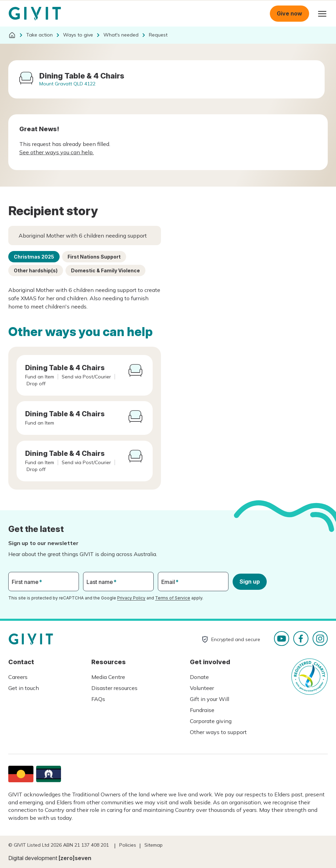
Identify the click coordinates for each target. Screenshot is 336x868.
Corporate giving (211, 721)
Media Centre (108, 677)
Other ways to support (218, 732)
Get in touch (24, 688)
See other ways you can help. (57, 152)
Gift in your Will (210, 699)
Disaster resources (114, 688)
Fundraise (202, 710)
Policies (128, 845)
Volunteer (202, 688)
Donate (199, 677)
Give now (289, 13)
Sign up (250, 582)
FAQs (98, 699)
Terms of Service (173, 598)
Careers (18, 677)
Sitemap (154, 845)
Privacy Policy (131, 598)
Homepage (35, 14)
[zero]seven (75, 858)
